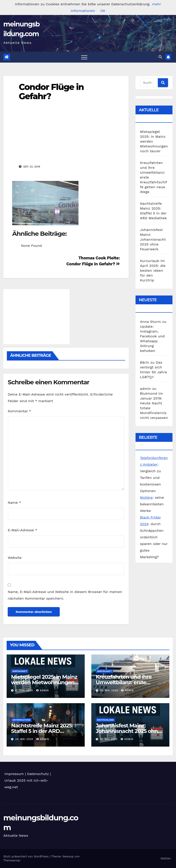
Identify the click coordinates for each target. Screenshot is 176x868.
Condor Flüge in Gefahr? (51, 92)
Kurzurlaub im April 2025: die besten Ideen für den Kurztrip (153, 270)
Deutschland (105, 720)
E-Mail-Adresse (22, 530)
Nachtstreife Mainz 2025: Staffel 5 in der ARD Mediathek (42, 731)
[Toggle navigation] (84, 57)
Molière (146, 497)
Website (15, 558)
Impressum (14, 774)
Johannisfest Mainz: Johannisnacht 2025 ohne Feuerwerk (153, 239)
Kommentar (19, 411)
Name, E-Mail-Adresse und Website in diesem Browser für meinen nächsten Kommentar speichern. (65, 595)
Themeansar (12, 860)
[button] (160, 57)
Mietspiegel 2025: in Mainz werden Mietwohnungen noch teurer (44, 682)
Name (14, 503)
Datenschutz (38, 774)
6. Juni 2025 (25, 690)
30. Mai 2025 (109, 690)
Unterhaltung (21, 720)
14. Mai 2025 (109, 739)
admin (43, 690)
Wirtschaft (20, 671)
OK (103, 11)
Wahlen (166, 858)
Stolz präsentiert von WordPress (26, 856)
